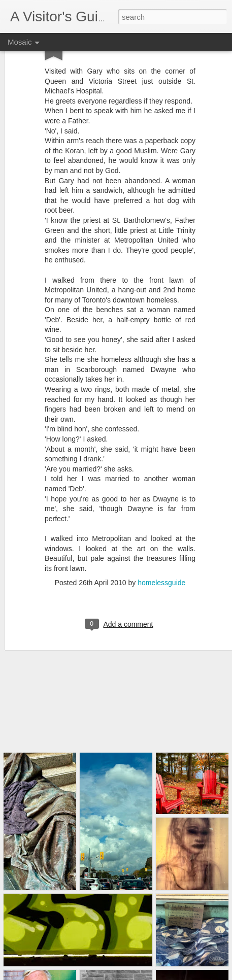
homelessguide (161, 566)
